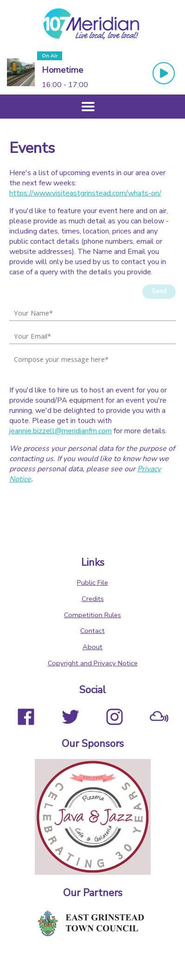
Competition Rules (92, 615)
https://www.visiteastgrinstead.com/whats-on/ (85, 193)
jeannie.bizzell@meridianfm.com (61, 431)
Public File (92, 582)
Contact (92, 631)
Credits (93, 599)
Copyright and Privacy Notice (93, 663)
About (92, 647)
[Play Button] (164, 73)
